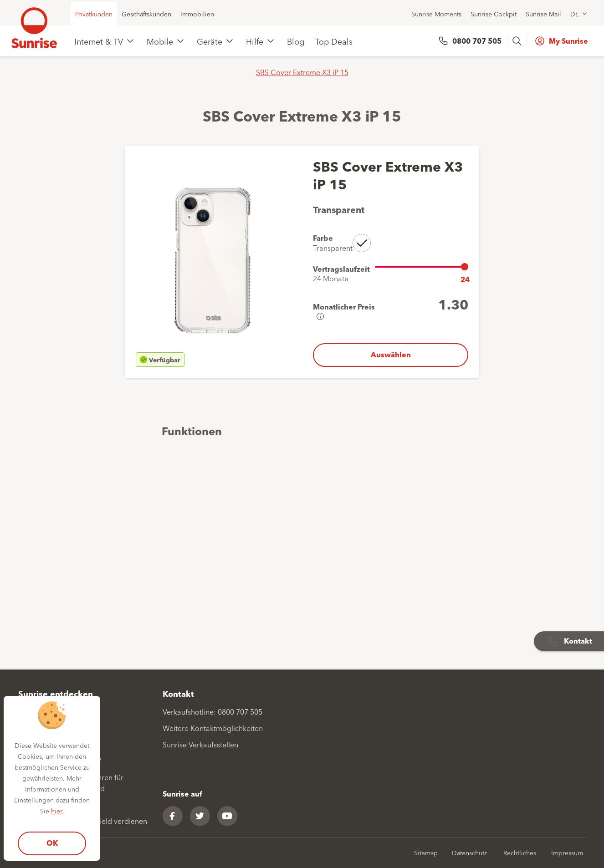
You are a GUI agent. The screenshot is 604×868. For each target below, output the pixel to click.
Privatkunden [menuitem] (94, 14)
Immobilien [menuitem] (197, 14)
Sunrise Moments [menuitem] (436, 14)
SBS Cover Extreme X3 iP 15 (302, 72)
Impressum (567, 853)
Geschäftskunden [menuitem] (146, 14)
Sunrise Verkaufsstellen (200, 744)
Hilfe (255, 41)
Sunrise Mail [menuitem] (543, 14)
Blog (296, 41)
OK (52, 843)
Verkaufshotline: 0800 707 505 (212, 711)
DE (575, 14)
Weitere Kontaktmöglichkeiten (213, 728)
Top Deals (334, 41)
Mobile (160, 41)
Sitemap (426, 853)
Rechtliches (520, 853)
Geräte (210, 41)
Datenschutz (469, 853)
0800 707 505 (477, 41)
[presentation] (518, 41)
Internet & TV (99, 41)
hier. (57, 811)
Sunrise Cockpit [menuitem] (494, 14)
